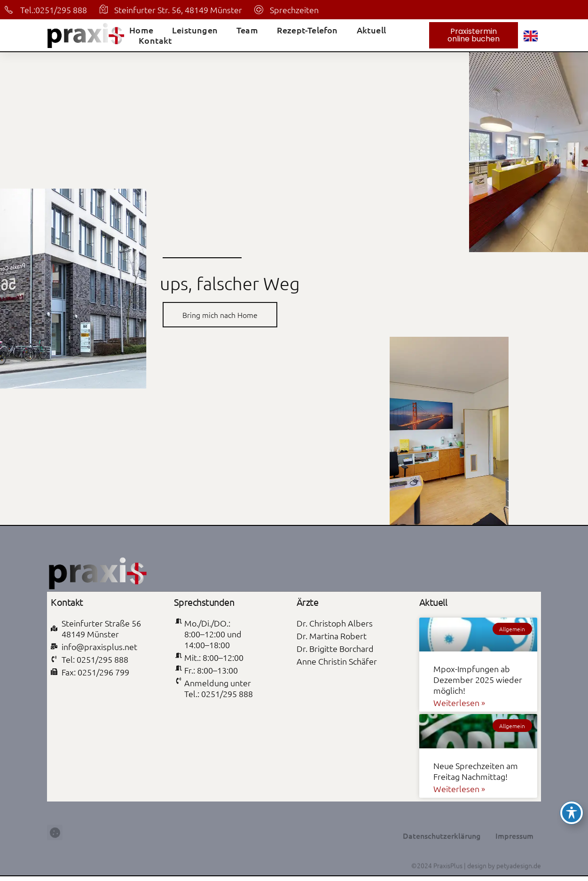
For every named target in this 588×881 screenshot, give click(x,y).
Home (141, 30)
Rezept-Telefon (307, 30)
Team (247, 30)
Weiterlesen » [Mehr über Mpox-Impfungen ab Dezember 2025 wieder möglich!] (459, 702)
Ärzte (308, 602)
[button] (55, 851)
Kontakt (155, 40)
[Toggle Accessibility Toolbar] (572, 813)
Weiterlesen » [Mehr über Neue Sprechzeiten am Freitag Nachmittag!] (459, 789)
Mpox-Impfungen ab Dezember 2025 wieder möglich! (478, 679)
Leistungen (195, 30)
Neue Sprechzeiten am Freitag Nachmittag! (476, 771)
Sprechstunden (204, 602)
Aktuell (371, 30)
